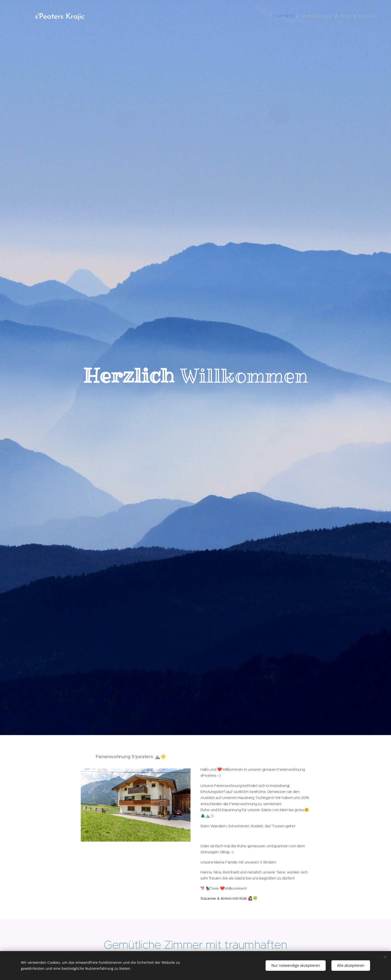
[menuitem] (285, 16)
